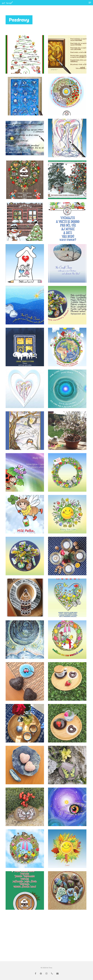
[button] (90, 3)
